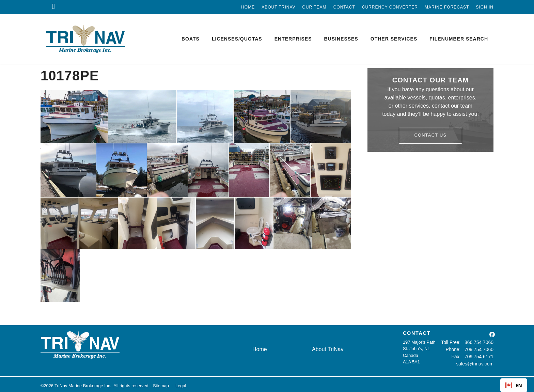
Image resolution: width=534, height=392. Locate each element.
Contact (344, 7)
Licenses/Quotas (237, 39)
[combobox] (514, 385)
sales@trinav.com (476, 362)
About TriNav (278, 7)
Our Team (315, 7)
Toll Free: (454, 342)
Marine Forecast (447, 7)
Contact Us (431, 135)
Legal (181, 383)
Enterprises (293, 39)
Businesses (341, 39)
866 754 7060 (480, 342)
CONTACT (417, 333)
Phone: (456, 349)
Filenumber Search (459, 39)
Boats (191, 39)
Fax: (459, 355)
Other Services (394, 39)
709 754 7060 (480, 349)
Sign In (485, 7)
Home (248, 7)
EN (514, 385)
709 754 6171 (480, 355)
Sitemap (161, 383)
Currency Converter (390, 7)
